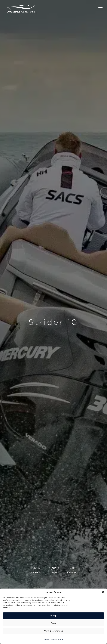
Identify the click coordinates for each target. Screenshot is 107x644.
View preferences (53, 631)
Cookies (46, 639)
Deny (53, 623)
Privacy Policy (57, 639)
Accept (53, 616)
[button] (103, 592)
